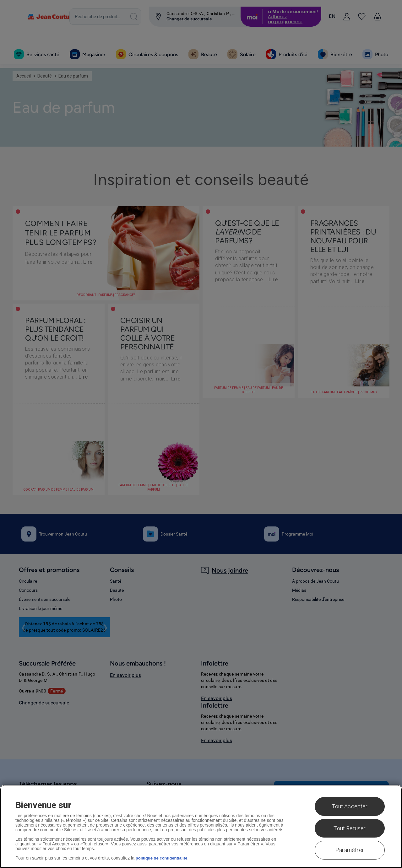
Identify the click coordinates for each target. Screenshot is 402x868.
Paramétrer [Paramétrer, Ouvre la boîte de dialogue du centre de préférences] (350, 850)
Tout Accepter (350, 806)
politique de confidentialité (163, 858)
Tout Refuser (350, 828)
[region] (201, 826)
